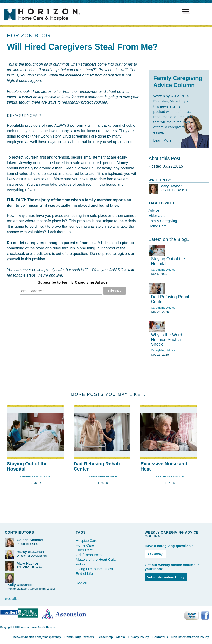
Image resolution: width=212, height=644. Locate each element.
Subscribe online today (166, 577)
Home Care (158, 226)
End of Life (84, 574)
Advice (154, 210)
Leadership (105, 637)
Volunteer (83, 564)
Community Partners (79, 637)
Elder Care (157, 216)
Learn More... (164, 140)
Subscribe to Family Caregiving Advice (73, 282)
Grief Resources (89, 555)
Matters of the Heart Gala (96, 559)
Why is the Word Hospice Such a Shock (167, 340)
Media (121, 637)
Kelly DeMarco (19, 585)
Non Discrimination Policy (190, 637)
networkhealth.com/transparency (37, 637)
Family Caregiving (163, 221)
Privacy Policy (139, 637)
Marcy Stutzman (30, 552)
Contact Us (160, 637)
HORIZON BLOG (29, 36)
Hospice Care (87, 541)
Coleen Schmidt (30, 540)
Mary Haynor (171, 186)
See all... (12, 599)
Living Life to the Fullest (94, 569)
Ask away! (155, 554)
